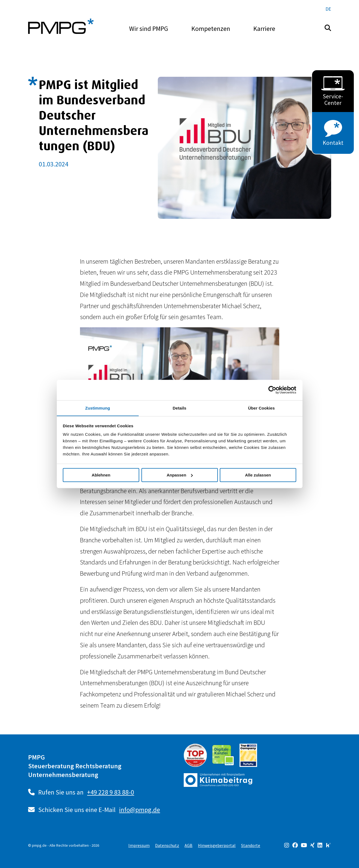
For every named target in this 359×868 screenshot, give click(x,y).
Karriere (264, 29)
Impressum (139, 845)
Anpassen (180, 475)
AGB (189, 845)
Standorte (251, 845)
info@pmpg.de (140, 810)
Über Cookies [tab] (262, 408)
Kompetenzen (211, 29)
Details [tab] (180, 408)
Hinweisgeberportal (217, 845)
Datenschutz (167, 845)
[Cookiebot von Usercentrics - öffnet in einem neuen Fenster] (272, 390)
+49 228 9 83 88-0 (111, 792)
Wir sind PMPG (149, 29)
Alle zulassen (258, 475)
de (328, 9)
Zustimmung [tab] (98, 408)
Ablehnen (101, 475)
